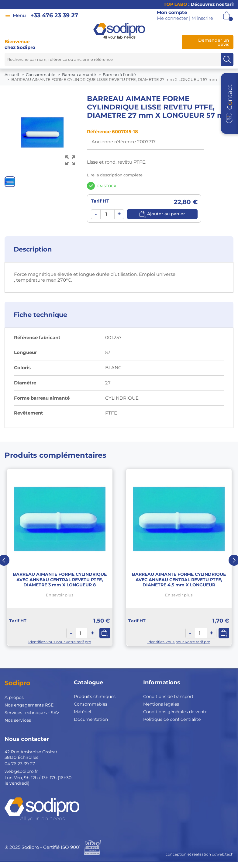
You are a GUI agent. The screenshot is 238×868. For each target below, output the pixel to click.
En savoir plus (60, 595)
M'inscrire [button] (202, 18)
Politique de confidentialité (172, 719)
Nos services (18, 720)
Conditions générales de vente (175, 712)
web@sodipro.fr (21, 771)
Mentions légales (161, 704)
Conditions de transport (168, 696)
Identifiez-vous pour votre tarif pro (60, 642)
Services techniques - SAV (32, 713)
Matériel (83, 712)
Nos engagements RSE (29, 705)
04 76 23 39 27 (20, 764)
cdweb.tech (223, 854)
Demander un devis (214, 42)
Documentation (91, 719)
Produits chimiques (95, 696)
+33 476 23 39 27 (54, 15)
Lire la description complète (115, 175)
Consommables (91, 704)
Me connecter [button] (172, 18)
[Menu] (8, 16)
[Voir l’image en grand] (70, 160)
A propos (14, 697)
